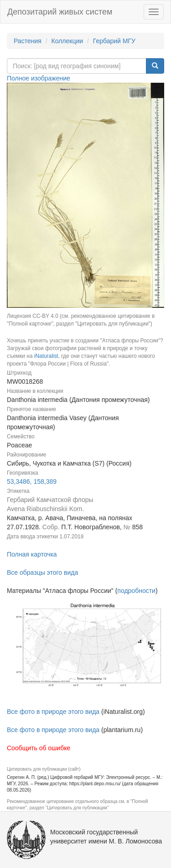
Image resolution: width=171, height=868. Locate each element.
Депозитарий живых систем (60, 12)
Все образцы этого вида (42, 572)
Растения (28, 41)
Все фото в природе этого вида (53, 712)
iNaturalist (46, 356)
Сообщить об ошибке (39, 748)
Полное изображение (39, 78)
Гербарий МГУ (114, 41)
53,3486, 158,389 (32, 482)
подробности (136, 591)
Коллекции (67, 41)
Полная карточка (32, 554)
